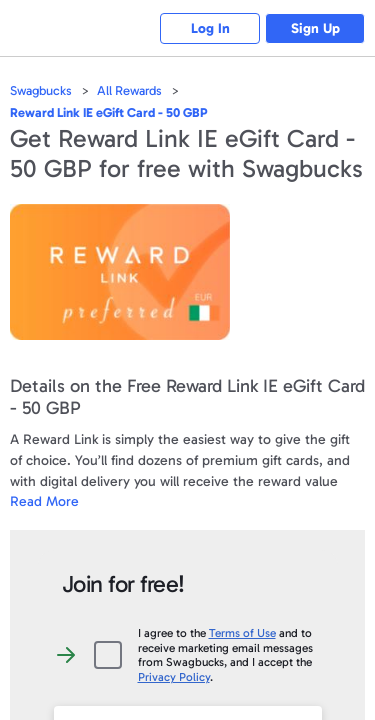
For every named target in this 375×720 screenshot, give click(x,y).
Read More (44, 501)
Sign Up (315, 28)
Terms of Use (242, 633)
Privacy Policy (174, 677)
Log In (210, 28)
